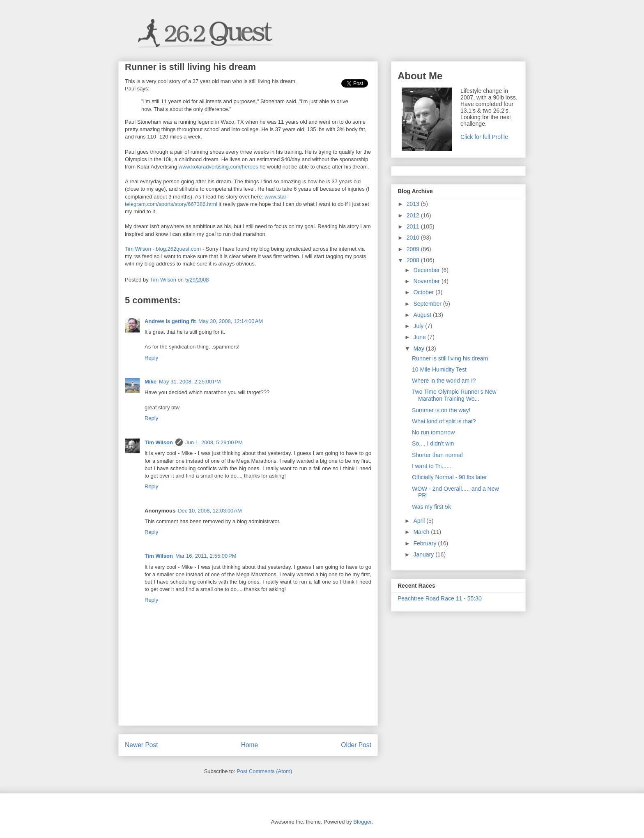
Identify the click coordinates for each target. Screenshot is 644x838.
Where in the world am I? (444, 381)
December (427, 270)
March (422, 532)
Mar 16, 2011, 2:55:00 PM (206, 556)
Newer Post (141, 745)
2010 (414, 238)
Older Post (356, 745)
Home (250, 745)
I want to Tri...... (432, 466)
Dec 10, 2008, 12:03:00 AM (210, 511)
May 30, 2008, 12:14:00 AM (231, 321)
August (423, 315)
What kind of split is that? (444, 421)
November (427, 281)
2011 (414, 226)
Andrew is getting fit (170, 321)
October (424, 292)
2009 (414, 249)
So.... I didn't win (433, 443)
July (419, 326)
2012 (414, 215)
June (420, 337)
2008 (414, 260)
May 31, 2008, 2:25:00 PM (190, 382)
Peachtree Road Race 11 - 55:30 (440, 598)
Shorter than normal (437, 455)
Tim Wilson (159, 442)
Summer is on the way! (441, 410)
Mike (151, 382)
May (419, 349)
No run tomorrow (433, 432)
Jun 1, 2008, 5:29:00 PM (214, 442)
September (428, 304)
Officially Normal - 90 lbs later (450, 477)
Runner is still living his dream (450, 358)
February (425, 543)
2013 (414, 204)
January (424, 554)
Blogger (362, 822)
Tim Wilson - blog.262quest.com (163, 249)
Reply (151, 358)
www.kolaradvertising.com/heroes (218, 167)
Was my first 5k (431, 507)
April (420, 521)
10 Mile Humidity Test (439, 369)
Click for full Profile (484, 137)
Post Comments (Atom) (264, 771)
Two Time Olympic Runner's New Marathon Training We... (454, 395)
